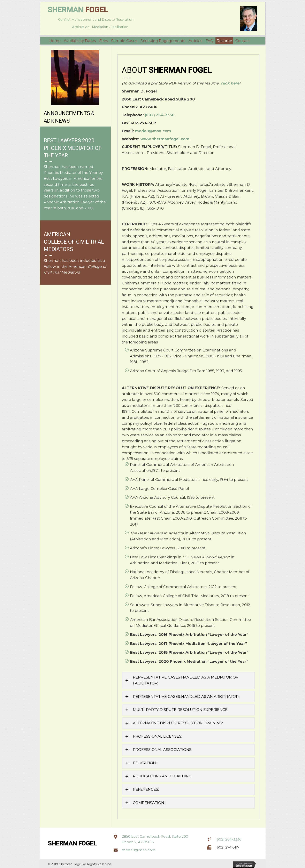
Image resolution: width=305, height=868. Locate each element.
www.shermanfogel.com (165, 138)
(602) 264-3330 (160, 114)
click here (230, 82)
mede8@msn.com (153, 130)
